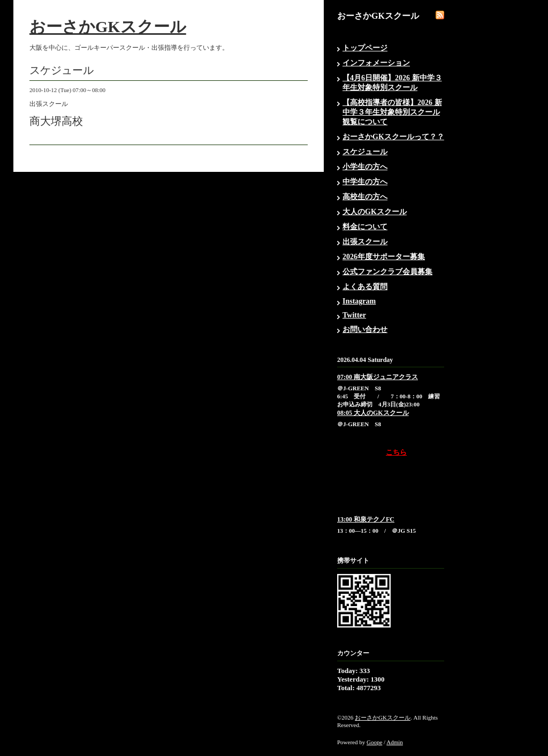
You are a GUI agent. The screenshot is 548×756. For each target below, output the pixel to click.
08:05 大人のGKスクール (373, 413)
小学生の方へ (365, 167)
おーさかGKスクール (108, 27)
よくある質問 (365, 287)
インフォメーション (376, 63)
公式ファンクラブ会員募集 (387, 272)
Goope (374, 742)
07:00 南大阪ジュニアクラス (378, 377)
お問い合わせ (365, 330)
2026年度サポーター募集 (384, 257)
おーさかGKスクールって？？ (393, 137)
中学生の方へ (365, 182)
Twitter (354, 315)
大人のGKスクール (375, 212)
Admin (395, 742)
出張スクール (365, 242)
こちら (396, 452)
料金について (365, 227)
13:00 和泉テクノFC (366, 519)
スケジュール (365, 152)
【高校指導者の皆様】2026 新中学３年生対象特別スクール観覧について (392, 112)
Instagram (359, 301)
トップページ (365, 48)
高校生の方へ (365, 197)
